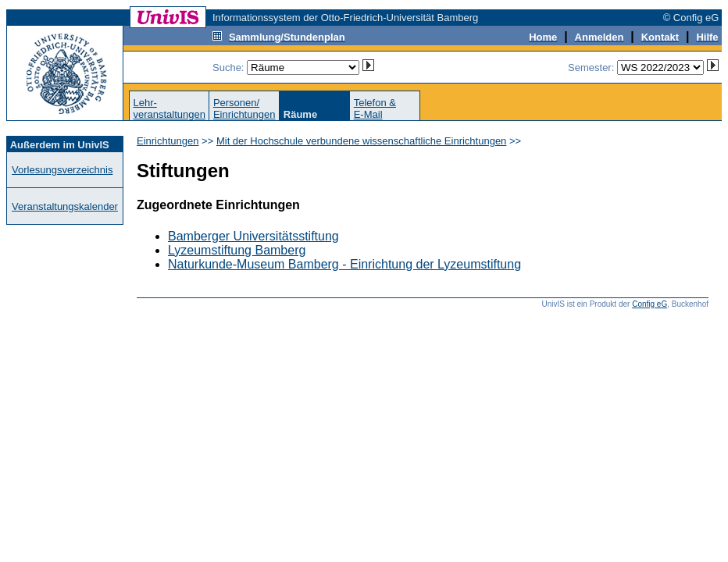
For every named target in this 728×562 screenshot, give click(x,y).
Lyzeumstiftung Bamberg (237, 250)
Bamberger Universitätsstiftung (253, 236)
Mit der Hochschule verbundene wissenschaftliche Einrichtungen (361, 141)
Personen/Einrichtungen (244, 108)
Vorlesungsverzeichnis (62, 170)
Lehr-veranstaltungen (169, 108)
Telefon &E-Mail (375, 108)
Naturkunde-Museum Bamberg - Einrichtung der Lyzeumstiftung (344, 264)
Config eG (649, 304)
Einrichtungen (168, 141)
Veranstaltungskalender (65, 206)
